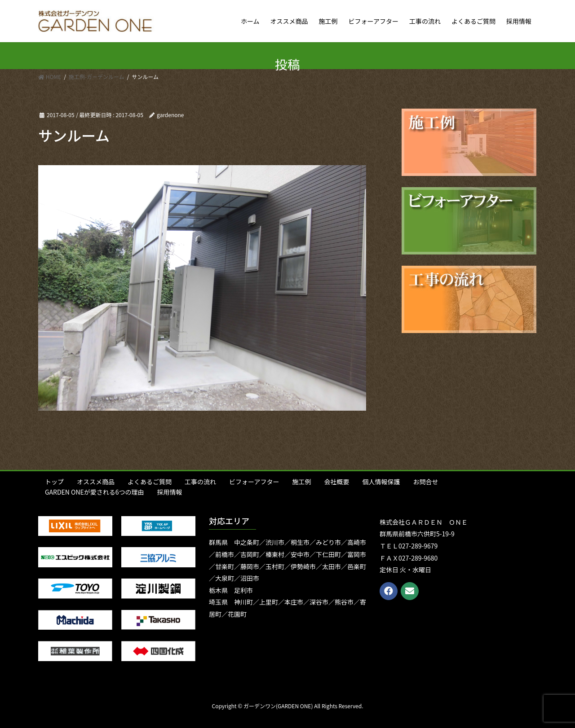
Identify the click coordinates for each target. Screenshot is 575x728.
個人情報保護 (381, 482)
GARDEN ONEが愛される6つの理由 (95, 492)
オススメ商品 (96, 482)
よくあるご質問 (150, 482)
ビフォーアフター (254, 482)
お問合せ (425, 482)
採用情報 (170, 492)
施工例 (301, 482)
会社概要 (336, 482)
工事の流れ (200, 482)
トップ (54, 482)
